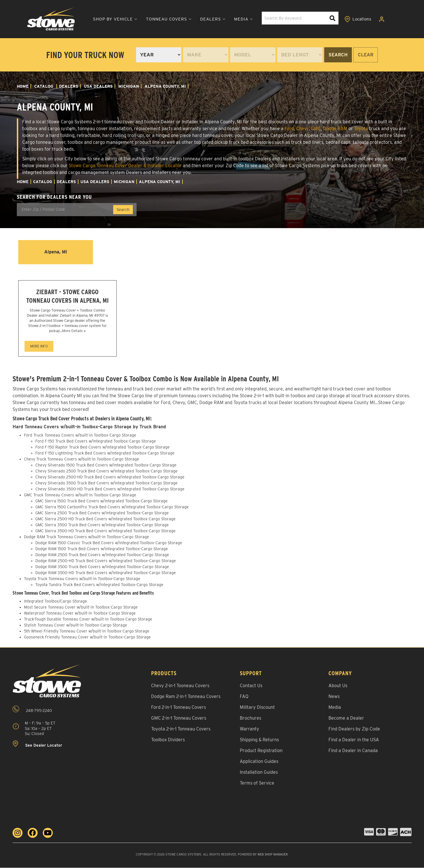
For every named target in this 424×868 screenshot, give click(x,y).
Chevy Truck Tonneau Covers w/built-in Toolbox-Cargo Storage (82, 459)
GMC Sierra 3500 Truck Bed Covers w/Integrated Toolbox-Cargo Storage (102, 525)
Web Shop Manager (272, 855)
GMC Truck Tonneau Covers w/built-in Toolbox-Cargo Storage (80, 495)
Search (338, 55)
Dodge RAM (335, 129)
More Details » (74, 331)
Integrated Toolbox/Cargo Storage (55, 602)
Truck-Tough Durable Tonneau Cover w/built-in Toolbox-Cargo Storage (88, 620)
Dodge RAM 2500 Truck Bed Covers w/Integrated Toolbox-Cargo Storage (102, 555)
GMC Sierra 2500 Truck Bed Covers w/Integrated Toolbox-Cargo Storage (102, 513)
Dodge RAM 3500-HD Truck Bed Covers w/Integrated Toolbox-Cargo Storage (106, 573)
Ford (289, 129)
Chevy (303, 129)
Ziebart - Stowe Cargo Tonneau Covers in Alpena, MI (67, 296)
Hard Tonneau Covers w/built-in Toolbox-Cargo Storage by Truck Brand (90, 427)
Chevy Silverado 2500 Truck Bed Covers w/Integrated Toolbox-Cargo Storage (106, 471)
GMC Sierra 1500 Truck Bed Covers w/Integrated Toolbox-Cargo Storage (102, 501)
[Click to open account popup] (383, 19)
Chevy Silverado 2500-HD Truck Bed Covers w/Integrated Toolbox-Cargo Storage (110, 477)
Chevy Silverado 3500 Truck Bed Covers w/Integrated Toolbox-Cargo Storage (106, 483)
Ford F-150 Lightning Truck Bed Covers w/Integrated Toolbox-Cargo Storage (105, 453)
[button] (110, 19)
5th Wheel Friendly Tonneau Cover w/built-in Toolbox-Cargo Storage (87, 632)
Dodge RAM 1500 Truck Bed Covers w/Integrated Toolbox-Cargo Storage (102, 549)
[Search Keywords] (333, 18)
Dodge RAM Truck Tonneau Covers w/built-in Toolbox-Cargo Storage (87, 537)
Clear (366, 55)
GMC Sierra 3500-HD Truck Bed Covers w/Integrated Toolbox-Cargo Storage (106, 531)
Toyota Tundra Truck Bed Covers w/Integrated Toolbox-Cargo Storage (99, 585)
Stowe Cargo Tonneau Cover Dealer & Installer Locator (125, 166)
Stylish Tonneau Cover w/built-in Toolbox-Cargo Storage (76, 626)
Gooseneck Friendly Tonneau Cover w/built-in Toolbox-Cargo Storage (87, 638)
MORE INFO (39, 347)
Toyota (361, 129)
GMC (316, 129)
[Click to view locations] (358, 19)
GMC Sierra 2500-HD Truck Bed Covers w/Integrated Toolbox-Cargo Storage (106, 519)
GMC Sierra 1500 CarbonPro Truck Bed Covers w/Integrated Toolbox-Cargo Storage (112, 507)
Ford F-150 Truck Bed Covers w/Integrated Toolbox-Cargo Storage (96, 441)
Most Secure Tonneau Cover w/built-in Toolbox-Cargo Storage (81, 608)
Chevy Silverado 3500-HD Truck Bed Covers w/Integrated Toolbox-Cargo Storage (110, 489)
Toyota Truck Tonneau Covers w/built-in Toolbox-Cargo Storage (82, 579)
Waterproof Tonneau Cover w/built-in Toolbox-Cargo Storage (80, 614)
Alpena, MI (56, 252)
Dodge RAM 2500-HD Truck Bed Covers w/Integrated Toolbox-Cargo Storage (106, 561)
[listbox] (159, 55)
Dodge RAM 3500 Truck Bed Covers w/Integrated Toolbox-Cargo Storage (102, 567)
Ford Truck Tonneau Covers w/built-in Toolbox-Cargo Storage (80, 435)
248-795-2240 (32, 710)
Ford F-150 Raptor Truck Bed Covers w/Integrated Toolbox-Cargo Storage (103, 447)
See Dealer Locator (37, 745)
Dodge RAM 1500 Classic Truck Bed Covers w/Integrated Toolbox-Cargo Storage (109, 543)
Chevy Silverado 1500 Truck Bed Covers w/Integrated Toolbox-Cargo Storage (106, 465)
